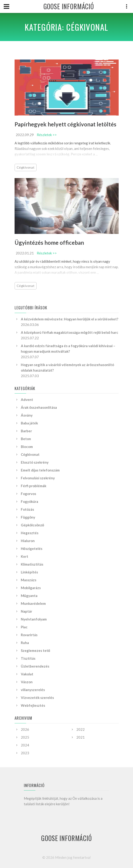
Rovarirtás (29, 635)
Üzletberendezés (35, 666)
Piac (24, 627)
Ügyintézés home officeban (49, 243)
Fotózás (27, 509)
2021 (80, 737)
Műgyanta (29, 596)
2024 (25, 745)
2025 (25, 737)
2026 (25, 729)
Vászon (27, 682)
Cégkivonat (26, 167)
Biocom (27, 447)
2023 (25, 753)
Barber (26, 431)
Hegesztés (30, 533)
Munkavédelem (33, 603)
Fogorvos (28, 494)
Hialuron (28, 541)
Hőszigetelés (32, 549)
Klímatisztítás (32, 564)
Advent (27, 400)
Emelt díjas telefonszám (40, 470)
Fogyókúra (29, 501)
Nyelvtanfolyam (34, 619)
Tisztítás (28, 658)
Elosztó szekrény (35, 462)
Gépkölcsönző (32, 525)
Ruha (25, 643)
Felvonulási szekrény (38, 478)
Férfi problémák (34, 486)
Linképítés (29, 572)
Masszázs (29, 580)
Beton (26, 439)
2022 (80, 729)
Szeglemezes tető (36, 650)
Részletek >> (47, 135)
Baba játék (29, 423)
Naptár (26, 611)
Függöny (28, 517)
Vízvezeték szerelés (37, 698)
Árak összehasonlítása (39, 407)
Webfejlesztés (33, 705)
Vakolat (27, 674)
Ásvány (27, 415)
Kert (25, 556)
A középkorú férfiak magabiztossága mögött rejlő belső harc (70, 332)
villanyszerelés (33, 690)
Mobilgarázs (31, 588)
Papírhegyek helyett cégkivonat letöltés (65, 124)
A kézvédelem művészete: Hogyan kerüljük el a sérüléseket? (70, 319)
